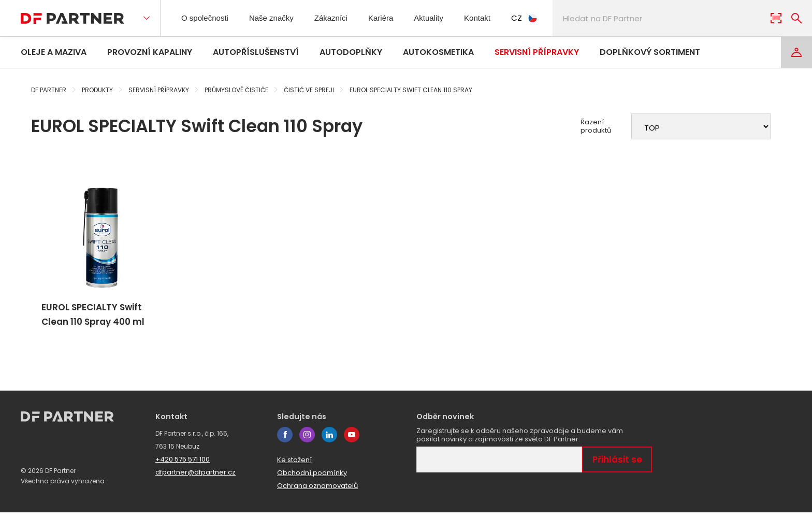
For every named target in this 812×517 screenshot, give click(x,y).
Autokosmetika (438, 52)
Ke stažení (294, 464)
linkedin (329, 439)
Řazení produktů (596, 126)
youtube (352, 439)
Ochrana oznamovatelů (317, 490)
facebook (285, 439)
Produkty (97, 90)
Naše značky (279, 18)
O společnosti (208, 18)
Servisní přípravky (537, 52)
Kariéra (394, 18)
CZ (546, 18)
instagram (307, 439)
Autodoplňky (351, 52)
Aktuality (445, 18)
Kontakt (497, 18)
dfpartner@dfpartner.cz (195, 477)
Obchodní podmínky (312, 477)
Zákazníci (342, 18)
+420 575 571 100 (183, 464)
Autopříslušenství (256, 52)
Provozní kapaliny (150, 52)
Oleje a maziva (54, 52)
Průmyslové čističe (236, 90)
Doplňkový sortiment (650, 52)
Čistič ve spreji (309, 90)
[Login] (796, 52)
